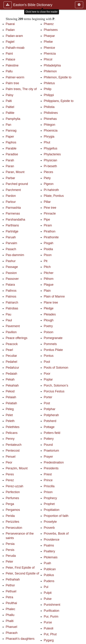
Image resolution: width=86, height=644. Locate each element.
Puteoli (49, 628)
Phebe (48, 42)
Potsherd (50, 421)
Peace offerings (17, 338)
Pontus (49, 356)
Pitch (47, 267)
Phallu (10, 615)
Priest (48, 474)
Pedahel (11, 362)
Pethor (10, 585)
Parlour (11, 202)
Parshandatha (15, 220)
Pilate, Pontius (54, 196)
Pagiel (10, 42)
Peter (9, 562)
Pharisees (51, 30)
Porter (48, 397)
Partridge (12, 231)
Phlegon (49, 125)
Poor (47, 374)
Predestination (54, 462)
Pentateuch (14, 445)
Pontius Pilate (53, 350)
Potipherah (51, 415)
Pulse (48, 599)
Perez (10, 480)
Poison (49, 332)
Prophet (49, 504)
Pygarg (49, 640)
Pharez (49, 24)
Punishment (52, 605)
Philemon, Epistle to (58, 77)
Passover (12, 279)
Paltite (10, 113)
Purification (51, 611)
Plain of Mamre (54, 296)
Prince (48, 480)
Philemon (50, 71)
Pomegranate (53, 338)
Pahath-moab (15, 48)
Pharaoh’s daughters (20, 639)
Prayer (48, 457)
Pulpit (48, 593)
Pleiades (50, 314)
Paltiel (10, 107)
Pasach (11, 249)
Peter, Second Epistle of (22, 573)
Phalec (10, 609)
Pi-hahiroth (51, 190)
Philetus (49, 83)
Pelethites (13, 427)
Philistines (51, 113)
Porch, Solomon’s (56, 385)
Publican (50, 569)
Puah (47, 563)
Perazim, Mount (17, 468)
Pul (46, 587)
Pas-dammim (15, 255)
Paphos (11, 142)
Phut (47, 142)
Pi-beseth (50, 166)
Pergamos (13, 510)
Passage (12, 267)
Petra (9, 597)
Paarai (10, 24)
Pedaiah (11, 374)
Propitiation (52, 510)
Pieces (48, 172)
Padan (10, 30)
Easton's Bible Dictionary (33, 5)
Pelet (9, 415)
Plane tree (51, 302)
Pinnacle (50, 213)
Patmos (11, 296)
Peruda (11, 556)
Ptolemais (51, 557)
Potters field (52, 433)
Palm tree (12, 83)
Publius (49, 575)
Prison (48, 492)
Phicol (48, 59)
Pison (48, 255)
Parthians (12, 225)
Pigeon (49, 184)
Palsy (10, 95)
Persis (10, 550)
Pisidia (48, 249)
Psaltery (49, 551)
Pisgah (49, 243)
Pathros (11, 291)
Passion (11, 273)
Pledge (49, 308)
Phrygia (49, 137)
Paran (10, 166)
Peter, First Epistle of (20, 568)
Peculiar (11, 356)
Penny (10, 439)
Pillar (47, 202)
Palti (9, 101)
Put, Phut (50, 634)
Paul (9, 320)
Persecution (14, 528)
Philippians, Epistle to (59, 101)
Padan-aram (14, 36)
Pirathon (50, 231)
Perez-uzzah (14, 486)
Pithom (49, 279)
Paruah (11, 237)
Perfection (13, 492)
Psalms (49, 545)
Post (47, 403)
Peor (9, 462)
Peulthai (11, 603)
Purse (48, 622)
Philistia (49, 107)
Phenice (49, 48)
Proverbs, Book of (56, 534)
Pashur (11, 261)
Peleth (10, 421)
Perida (10, 516)
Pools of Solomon (56, 368)
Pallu (9, 71)
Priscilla (49, 486)
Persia (10, 544)
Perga (10, 504)
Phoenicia (51, 131)
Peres (10, 474)
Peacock (12, 344)
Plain (47, 291)
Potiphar (50, 409)
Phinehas (50, 119)
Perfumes (12, 498)
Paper (10, 137)
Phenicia (50, 54)
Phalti (10, 621)
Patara (10, 285)
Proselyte (50, 522)
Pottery (49, 439)
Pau (8, 314)
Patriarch (12, 302)
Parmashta (13, 208)
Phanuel (11, 627)
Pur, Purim (51, 617)
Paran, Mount (15, 172)
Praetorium (51, 451)
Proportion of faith (56, 516)
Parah (10, 160)
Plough (49, 320)
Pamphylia (13, 119)
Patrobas (12, 308)
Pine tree (50, 208)
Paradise (12, 154)
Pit (46, 261)
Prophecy (50, 498)
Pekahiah (12, 385)
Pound (48, 445)
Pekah (10, 379)
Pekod (10, 391)
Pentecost (13, 451)
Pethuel (11, 591)
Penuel (11, 457)
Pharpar (49, 36)
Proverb (49, 528)
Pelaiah (11, 397)
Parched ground (17, 184)
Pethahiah (13, 579)
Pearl (9, 350)
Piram (48, 225)
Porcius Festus (54, 391)
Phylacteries (52, 154)
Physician (50, 160)
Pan (8, 125)
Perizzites (12, 522)
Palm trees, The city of (21, 89)
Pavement (13, 326)
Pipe (47, 220)
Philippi (49, 95)
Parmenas (13, 213)
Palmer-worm (15, 77)
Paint (9, 54)
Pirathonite (51, 237)
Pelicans (12, 433)
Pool (47, 362)
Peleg (10, 409)
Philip (48, 89)
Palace (10, 59)
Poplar (48, 379)
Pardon (11, 196)
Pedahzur (12, 368)
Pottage (49, 427)
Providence (52, 540)
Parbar (10, 178)
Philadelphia (52, 65)
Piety (47, 178)
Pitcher (49, 273)
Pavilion (11, 332)
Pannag (11, 131)
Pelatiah (11, 403)
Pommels (50, 344)
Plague (49, 285)
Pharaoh (12, 633)
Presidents (51, 468)
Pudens (49, 581)
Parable (11, 148)
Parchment (13, 190)
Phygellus (50, 148)
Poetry (48, 326)
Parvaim (11, 243)
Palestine (12, 65)
